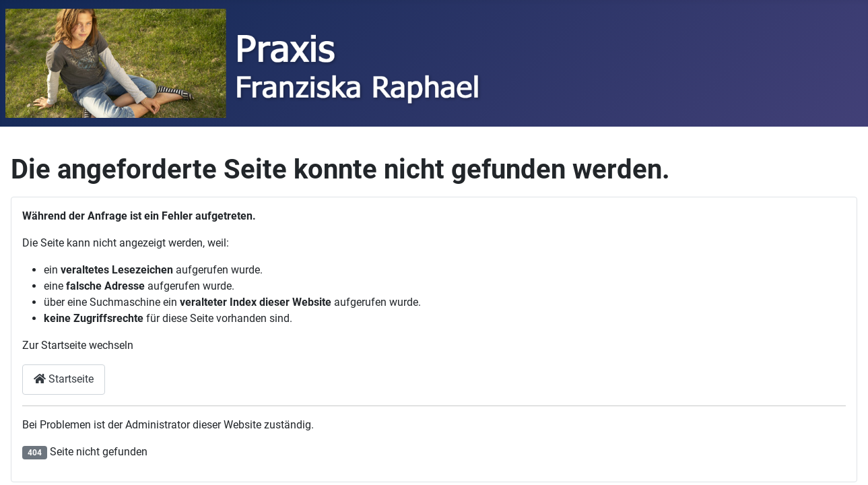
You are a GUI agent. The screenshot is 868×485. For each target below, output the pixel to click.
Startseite (64, 379)
